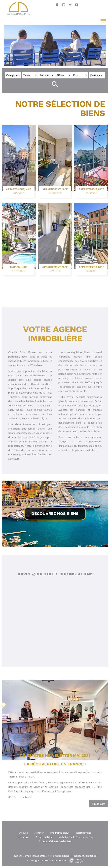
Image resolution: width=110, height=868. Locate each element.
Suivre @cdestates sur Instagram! (55, 574)
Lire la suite (99, 804)
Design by (76, 861)
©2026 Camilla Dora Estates (30, 856)
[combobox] (13, 75)
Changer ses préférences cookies (48, 860)
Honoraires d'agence (84, 856)
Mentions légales (60, 856)
